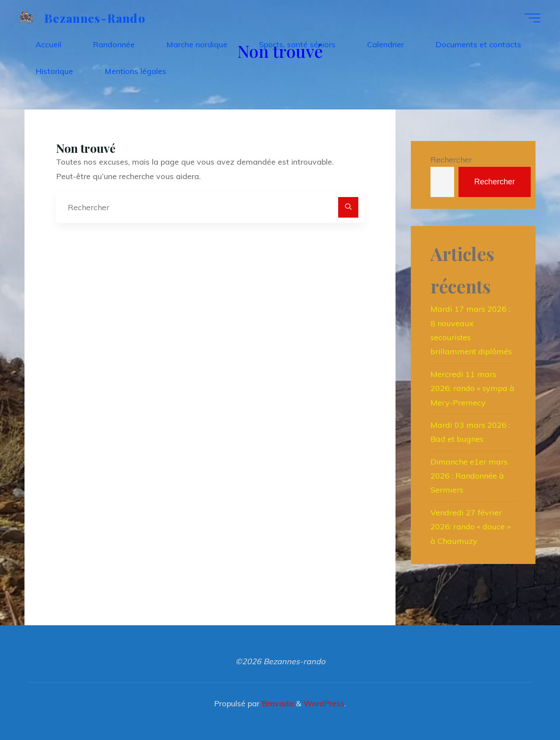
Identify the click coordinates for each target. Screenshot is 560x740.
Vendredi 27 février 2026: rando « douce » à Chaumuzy (471, 527)
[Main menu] (532, 18)
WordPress (324, 703)
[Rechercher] (348, 207)
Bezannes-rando (95, 18)
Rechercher (451, 160)
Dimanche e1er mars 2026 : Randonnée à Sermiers (469, 476)
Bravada (276, 703)
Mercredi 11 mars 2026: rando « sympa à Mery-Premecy (472, 388)
